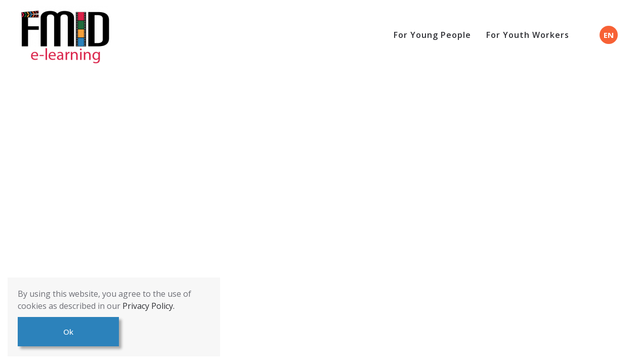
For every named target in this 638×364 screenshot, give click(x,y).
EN (609, 35)
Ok (68, 332)
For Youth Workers (528, 35)
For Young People (432, 35)
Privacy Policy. (148, 306)
